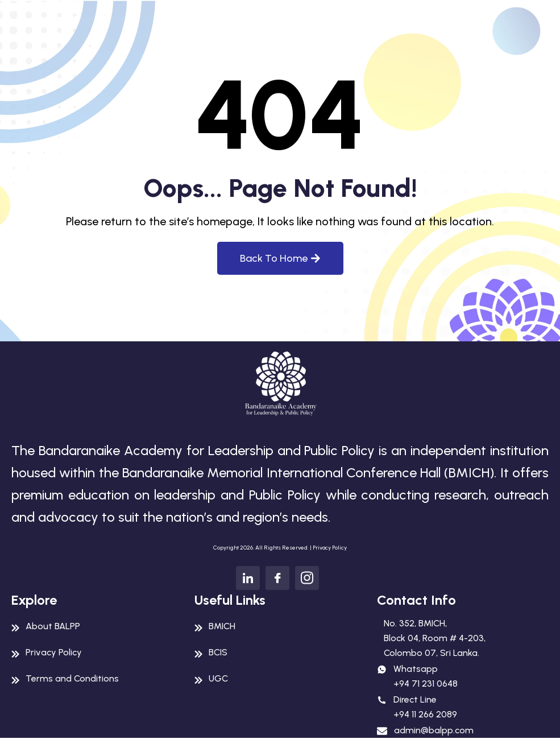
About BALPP (53, 626)
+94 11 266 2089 (425, 714)
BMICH (222, 626)
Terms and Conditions (72, 678)
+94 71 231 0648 (426, 684)
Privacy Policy (330, 548)
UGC (218, 678)
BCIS (218, 652)
